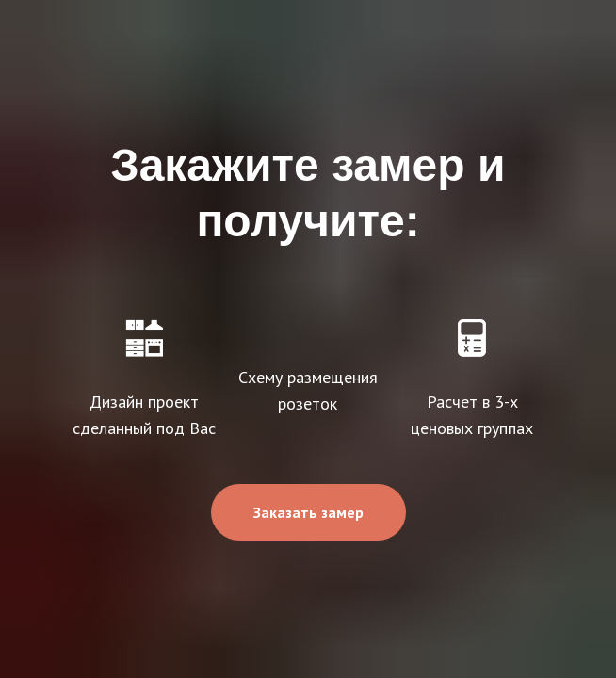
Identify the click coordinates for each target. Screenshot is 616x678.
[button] (308, 512)
